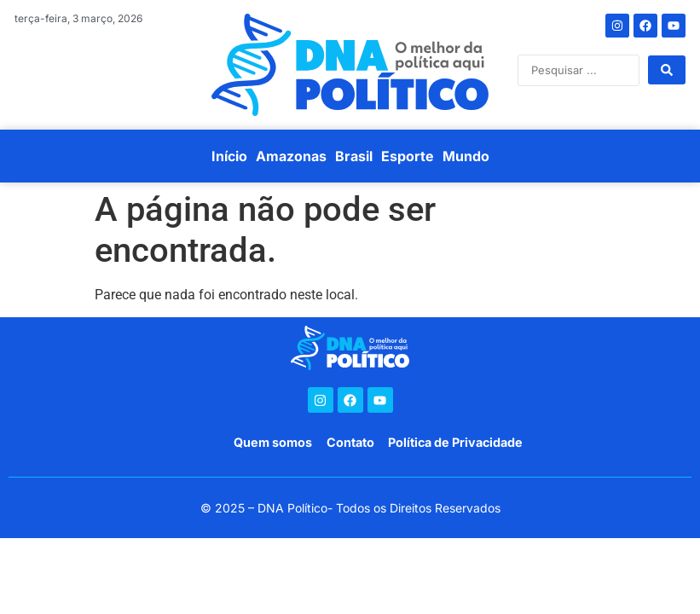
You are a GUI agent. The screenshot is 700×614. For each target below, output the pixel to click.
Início (229, 156)
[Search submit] (667, 70)
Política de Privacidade (455, 442)
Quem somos (273, 442)
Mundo (466, 156)
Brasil (354, 156)
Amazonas (291, 156)
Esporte (408, 156)
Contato (350, 442)
